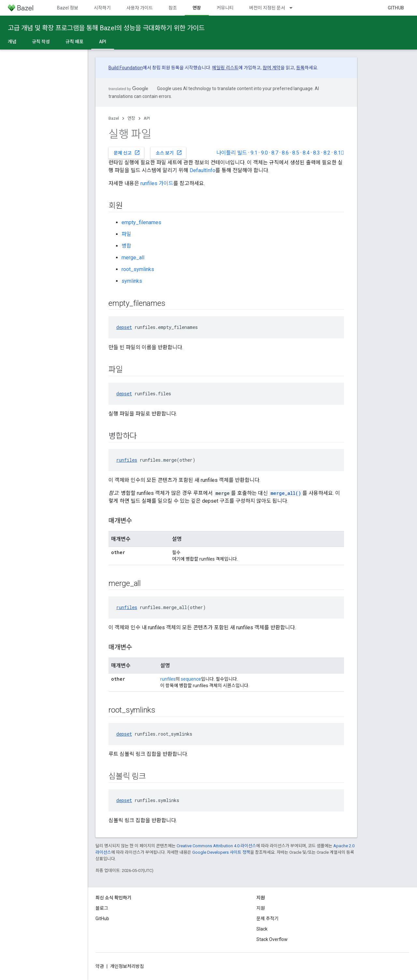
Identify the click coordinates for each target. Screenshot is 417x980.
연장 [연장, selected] (197, 8)
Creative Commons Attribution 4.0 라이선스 (216, 846)
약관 (100, 966)
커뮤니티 (225, 8)
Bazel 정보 (68, 8)
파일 (126, 234)
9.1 (254, 153)
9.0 (264, 153)
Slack (262, 929)
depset (124, 327)
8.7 (275, 153)
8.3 (316, 153)
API (147, 118)
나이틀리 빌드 (232, 153)
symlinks (132, 281)
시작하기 (102, 8)
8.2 (327, 153)
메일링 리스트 (225, 68)
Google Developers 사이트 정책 (221, 852)
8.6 (285, 153)
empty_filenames (141, 222)
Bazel (114, 118)
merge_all (133, 258)
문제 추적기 (267, 919)
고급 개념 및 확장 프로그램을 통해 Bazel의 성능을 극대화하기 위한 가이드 (106, 28)
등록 (300, 68)
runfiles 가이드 (157, 183)
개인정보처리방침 (127, 966)
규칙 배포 (74, 42)
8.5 (296, 153)
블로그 (102, 908)
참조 (173, 8)
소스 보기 (169, 153)
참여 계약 (272, 68)
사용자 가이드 (140, 8)
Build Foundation (126, 68)
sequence (191, 679)
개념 (12, 42)
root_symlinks (138, 269)
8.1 (339, 153)
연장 (131, 118)
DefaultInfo (202, 170)
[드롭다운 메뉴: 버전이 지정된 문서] (294, 8)
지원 (261, 908)
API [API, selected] (103, 42)
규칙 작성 (41, 42)
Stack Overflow (272, 939)
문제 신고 (127, 153)
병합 (126, 246)
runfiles (127, 460)
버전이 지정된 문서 (267, 8)
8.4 (306, 153)
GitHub (396, 8)
